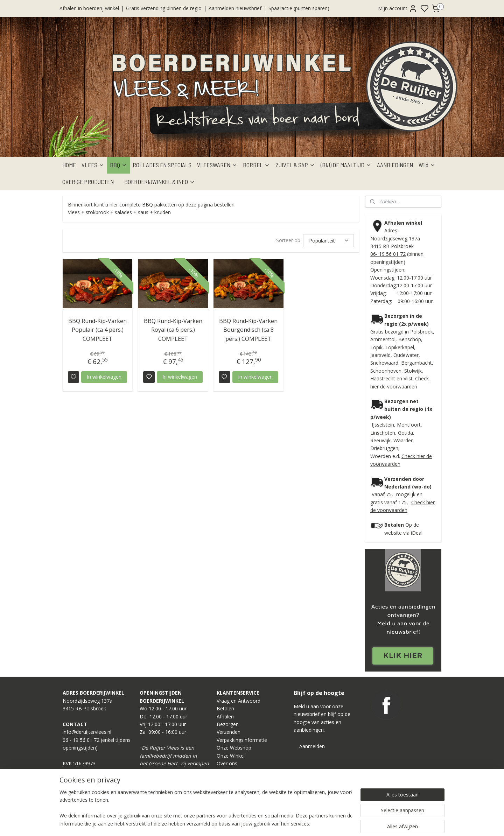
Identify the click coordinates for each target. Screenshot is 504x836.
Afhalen (225, 716)
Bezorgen (228, 724)
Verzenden (229, 732)
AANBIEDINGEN (395, 165)
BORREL (256, 165)
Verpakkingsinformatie (242, 740)
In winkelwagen (104, 377)
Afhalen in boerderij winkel (89, 8)
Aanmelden (312, 746)
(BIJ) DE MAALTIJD (346, 165)
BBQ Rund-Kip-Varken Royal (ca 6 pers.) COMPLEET (173, 330)
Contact (226, 771)
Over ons (227, 763)
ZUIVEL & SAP (295, 165)
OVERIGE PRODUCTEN (88, 182)
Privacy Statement (237, 779)
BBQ (118, 165)
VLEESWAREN (217, 165)
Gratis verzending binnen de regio (164, 8)
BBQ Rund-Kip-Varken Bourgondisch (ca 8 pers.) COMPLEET (248, 330)
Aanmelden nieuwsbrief (235, 8)
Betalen (225, 708)
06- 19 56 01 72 (388, 254)
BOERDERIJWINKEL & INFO (160, 182)
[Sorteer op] (328, 241)
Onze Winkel (231, 756)
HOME (69, 165)
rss (290, 823)
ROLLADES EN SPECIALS (162, 165)
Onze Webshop (234, 748)
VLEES (93, 165)
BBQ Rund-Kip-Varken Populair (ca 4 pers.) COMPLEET (97, 330)
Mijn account (398, 8)
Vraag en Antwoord (239, 701)
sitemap (276, 823)
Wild (427, 165)
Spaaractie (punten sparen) (299, 8)
